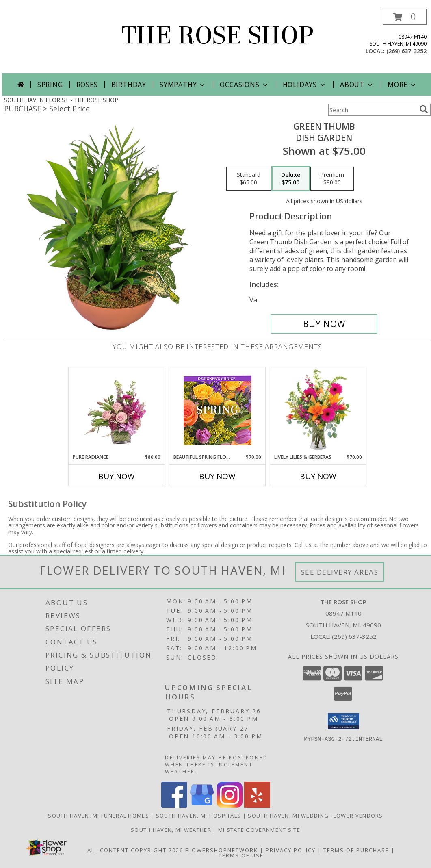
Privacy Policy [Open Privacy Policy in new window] (291, 850)
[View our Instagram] (230, 806)
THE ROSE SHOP (218, 36)
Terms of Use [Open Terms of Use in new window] (241, 855)
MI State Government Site (259, 830)
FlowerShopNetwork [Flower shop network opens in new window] (222, 850)
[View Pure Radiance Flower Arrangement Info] (117, 410)
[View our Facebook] (174, 806)
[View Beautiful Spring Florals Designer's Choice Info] (218, 411)
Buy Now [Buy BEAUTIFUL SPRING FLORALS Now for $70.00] (217, 476)
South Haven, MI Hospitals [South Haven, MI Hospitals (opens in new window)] (199, 816)
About (357, 85)
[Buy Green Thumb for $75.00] (324, 324)
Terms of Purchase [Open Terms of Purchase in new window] (356, 850)
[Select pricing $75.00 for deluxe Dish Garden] (291, 179)
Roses (87, 85)
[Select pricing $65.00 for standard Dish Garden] (249, 179)
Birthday (129, 85)
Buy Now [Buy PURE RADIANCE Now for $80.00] (117, 476)
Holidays (305, 85)
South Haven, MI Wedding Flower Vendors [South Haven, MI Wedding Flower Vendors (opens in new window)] (315, 816)
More (402, 85)
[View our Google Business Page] (202, 806)
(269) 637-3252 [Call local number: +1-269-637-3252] (406, 51)
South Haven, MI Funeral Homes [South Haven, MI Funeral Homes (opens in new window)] (99, 816)
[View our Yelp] (257, 806)
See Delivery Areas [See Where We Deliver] (340, 572)
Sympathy (183, 85)
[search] (424, 109)
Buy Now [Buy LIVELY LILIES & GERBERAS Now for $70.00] (318, 476)
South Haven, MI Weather (171, 830)
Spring (50, 85)
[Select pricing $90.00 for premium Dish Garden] (332, 179)
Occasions (244, 85)
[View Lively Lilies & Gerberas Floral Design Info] (318, 410)
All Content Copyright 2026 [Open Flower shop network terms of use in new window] (135, 850)
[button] (405, 17)
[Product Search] (372, 110)
